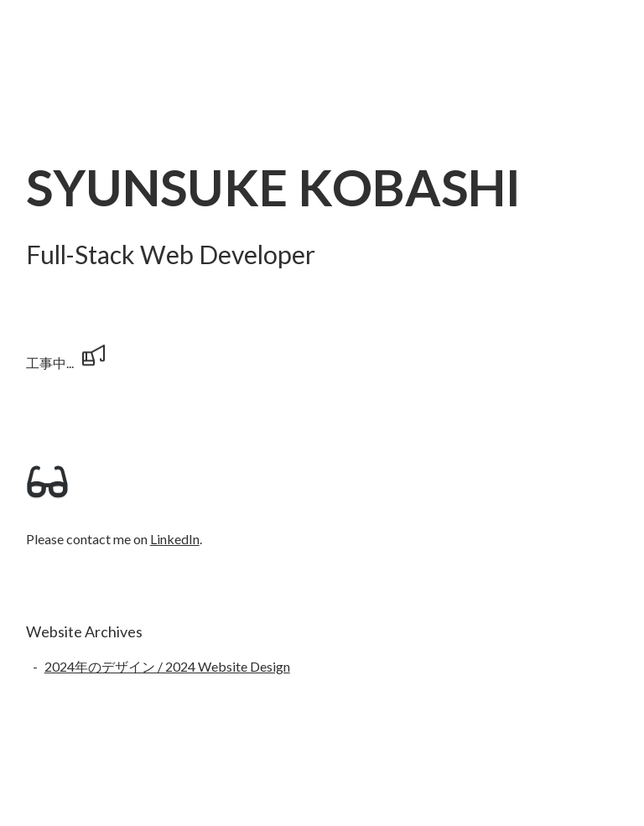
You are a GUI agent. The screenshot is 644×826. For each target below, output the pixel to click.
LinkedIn (175, 539)
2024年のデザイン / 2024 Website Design (167, 666)
